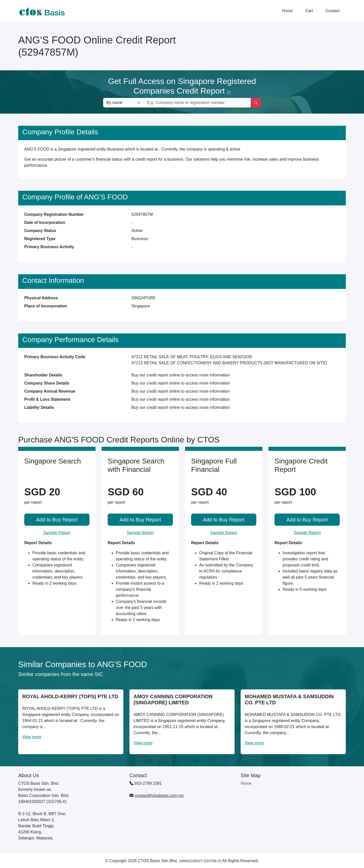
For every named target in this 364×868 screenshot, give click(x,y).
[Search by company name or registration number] (197, 103)
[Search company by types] (124, 103)
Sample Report (57, 533)
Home (287, 11)
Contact (333, 11)
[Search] (256, 103)
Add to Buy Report (57, 520)
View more (32, 737)
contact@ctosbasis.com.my (159, 796)
